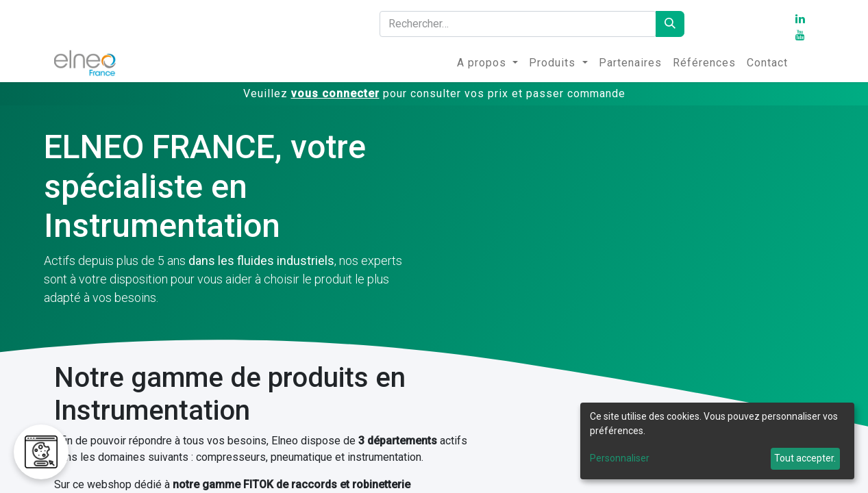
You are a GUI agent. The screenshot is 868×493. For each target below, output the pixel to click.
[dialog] (717, 441)
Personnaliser (620, 458)
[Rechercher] (670, 24)
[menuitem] (487, 63)
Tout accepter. (805, 458)
